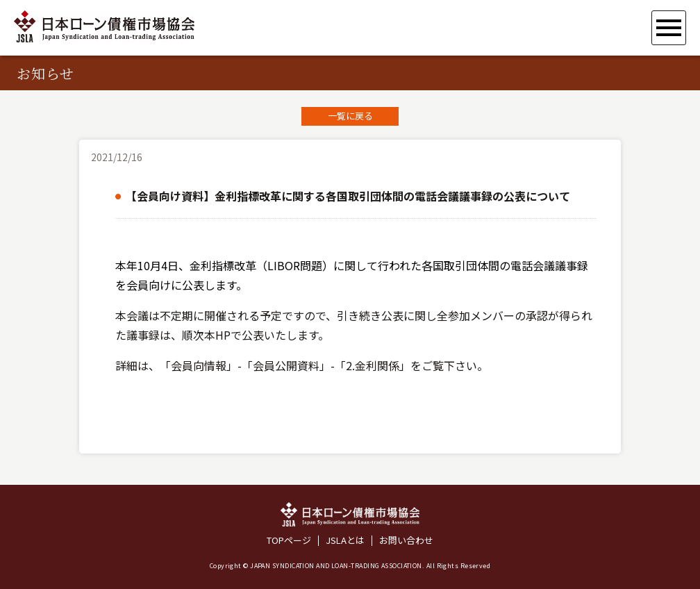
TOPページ (289, 541)
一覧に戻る (350, 116)
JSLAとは (345, 541)
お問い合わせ (406, 541)
